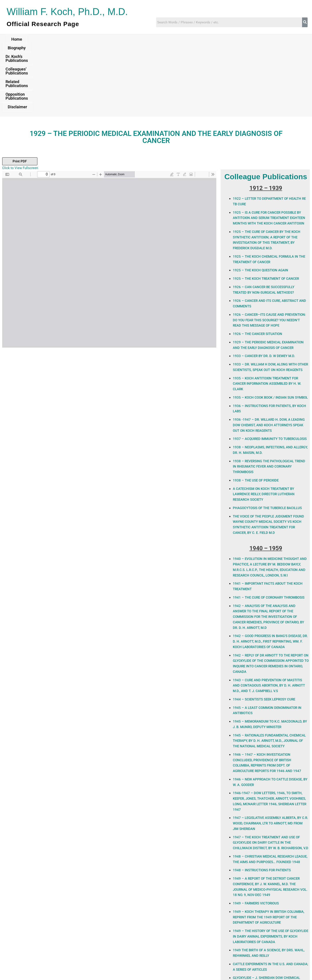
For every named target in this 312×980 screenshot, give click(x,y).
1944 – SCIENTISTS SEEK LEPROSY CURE (264, 632)
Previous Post (13, 944)
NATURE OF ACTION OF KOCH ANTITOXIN (264, 924)
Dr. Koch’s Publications (87, 39)
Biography (47, 39)
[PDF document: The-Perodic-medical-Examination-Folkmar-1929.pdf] (109, 191)
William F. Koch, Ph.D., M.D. (69, 12)
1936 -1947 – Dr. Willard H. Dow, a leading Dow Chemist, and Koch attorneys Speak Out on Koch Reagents (269, 357)
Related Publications (193, 39)
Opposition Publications (245, 39)
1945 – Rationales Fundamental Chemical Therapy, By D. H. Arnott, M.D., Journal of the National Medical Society (269, 673)
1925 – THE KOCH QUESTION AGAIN (260, 202)
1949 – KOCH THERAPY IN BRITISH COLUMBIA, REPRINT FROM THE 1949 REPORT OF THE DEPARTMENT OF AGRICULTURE (269, 849)
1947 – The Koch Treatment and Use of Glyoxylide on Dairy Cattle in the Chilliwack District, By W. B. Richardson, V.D (271, 775)
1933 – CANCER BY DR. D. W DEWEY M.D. (264, 288)
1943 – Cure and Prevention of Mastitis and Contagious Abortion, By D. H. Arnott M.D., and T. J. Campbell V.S (269, 618)
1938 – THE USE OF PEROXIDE (256, 413)
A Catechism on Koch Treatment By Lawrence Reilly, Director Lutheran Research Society (264, 426)
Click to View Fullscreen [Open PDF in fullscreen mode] (20, 100)
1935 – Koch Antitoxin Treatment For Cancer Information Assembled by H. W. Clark (267, 316)
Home (20, 39)
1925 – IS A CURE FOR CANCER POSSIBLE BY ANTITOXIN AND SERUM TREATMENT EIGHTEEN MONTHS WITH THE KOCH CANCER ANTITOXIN (269, 150)
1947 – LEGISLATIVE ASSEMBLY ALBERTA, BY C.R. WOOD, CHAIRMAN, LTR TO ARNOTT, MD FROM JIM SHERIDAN (270, 755)
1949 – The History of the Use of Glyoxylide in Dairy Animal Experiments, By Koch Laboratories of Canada (271, 869)
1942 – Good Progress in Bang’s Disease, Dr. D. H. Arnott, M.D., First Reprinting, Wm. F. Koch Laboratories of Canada (270, 574)
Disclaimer (287, 39)
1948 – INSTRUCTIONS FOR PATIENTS (262, 802)
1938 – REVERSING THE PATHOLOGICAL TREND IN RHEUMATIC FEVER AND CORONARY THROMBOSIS (269, 399)
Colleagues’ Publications (141, 39)
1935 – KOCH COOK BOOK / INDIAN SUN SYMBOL (270, 330)
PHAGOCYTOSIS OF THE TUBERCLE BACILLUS (267, 440)
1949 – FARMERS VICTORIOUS (256, 835)
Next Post (302, 944)
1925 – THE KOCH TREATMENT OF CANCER (266, 211)
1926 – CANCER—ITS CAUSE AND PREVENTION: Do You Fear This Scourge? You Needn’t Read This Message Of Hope (269, 252)
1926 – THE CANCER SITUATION (257, 266)
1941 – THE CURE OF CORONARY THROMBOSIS (269, 530)
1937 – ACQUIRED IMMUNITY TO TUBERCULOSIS (270, 371)
